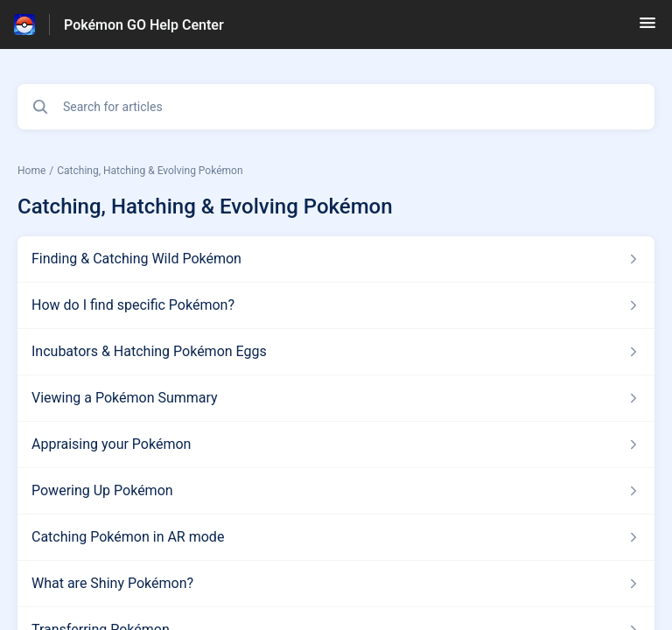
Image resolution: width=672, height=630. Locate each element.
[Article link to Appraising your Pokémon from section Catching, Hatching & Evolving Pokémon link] (336, 444)
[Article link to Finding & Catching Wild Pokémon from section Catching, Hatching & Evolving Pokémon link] (336, 259)
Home (31, 171)
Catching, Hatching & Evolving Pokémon (150, 171)
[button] (647, 28)
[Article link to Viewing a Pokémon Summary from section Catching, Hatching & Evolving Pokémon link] (336, 398)
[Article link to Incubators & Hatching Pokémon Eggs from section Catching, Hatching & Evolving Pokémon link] (336, 352)
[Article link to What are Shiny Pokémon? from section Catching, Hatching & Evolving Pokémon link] (336, 584)
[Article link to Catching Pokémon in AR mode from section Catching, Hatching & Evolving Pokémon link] (336, 537)
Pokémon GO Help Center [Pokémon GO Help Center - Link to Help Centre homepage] (144, 25)
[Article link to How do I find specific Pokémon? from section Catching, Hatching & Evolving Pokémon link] (336, 305)
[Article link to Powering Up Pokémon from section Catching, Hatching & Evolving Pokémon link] (336, 491)
